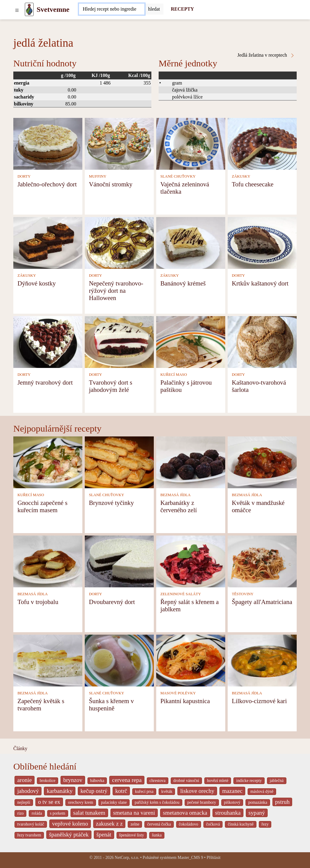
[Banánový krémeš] (191, 242)
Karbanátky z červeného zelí (179, 506)
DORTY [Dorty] (24, 176)
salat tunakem (89, 813)
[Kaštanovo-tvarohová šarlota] (262, 341)
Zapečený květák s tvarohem (41, 704)
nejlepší (24, 802)
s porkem (58, 813)
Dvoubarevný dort (112, 602)
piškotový (232, 802)
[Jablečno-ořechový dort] (48, 143)
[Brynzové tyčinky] (119, 462)
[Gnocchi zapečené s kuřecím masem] (48, 462)
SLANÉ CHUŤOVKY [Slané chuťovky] (178, 176)
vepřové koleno (70, 824)
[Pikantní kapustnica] (191, 660)
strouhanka (228, 813)
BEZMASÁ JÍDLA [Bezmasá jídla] (176, 495)
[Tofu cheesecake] (262, 143)
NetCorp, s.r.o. (127, 858)
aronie (25, 780)
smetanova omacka (185, 813)
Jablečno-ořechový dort (47, 184)
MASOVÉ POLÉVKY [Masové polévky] (178, 693)
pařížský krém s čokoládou (157, 802)
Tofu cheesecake (253, 184)
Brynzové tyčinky (111, 503)
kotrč (121, 791)
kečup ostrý (94, 791)
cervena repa (127, 780)
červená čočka (159, 824)
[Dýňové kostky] (48, 242)
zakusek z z (109, 824)
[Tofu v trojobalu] (48, 561)
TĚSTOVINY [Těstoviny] (243, 594)
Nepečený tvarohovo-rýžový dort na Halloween (116, 290)
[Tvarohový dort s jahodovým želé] (119, 341)
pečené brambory (202, 802)
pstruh (282, 802)
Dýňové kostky (37, 283)
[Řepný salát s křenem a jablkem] (191, 561)
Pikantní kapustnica (185, 701)
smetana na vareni (134, 813)
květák (167, 791)
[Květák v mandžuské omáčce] (262, 462)
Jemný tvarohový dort (45, 382)
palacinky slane (114, 802)
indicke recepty (249, 781)
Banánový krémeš (183, 283)
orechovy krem (81, 802)
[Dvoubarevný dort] (119, 561)
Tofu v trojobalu (38, 602)
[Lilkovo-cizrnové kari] (262, 660)
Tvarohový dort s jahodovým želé (111, 386)
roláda (37, 813)
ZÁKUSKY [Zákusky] (241, 176)
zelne (135, 824)
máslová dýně (262, 791)
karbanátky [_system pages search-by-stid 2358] (59, 791)
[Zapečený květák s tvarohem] (48, 660)
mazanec (232, 791)
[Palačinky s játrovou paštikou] (191, 341)
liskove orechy (197, 791)
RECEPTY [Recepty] (182, 9)
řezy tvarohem (29, 835)
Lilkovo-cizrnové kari (259, 701)
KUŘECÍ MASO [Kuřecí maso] (174, 375)
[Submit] (154, 9)
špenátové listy (132, 835)
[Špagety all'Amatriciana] (262, 561)
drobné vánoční (186, 781)
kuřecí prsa (144, 791)
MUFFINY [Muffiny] (98, 176)
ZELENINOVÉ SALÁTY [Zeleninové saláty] (181, 594)
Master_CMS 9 (190, 858)
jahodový (28, 791)
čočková (213, 824)
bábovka (97, 781)
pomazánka (258, 802)
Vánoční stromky (111, 184)
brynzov (73, 780)
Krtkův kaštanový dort (260, 283)
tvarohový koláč (31, 824)
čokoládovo (189, 824)
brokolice (48, 781)
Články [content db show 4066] (20, 748)
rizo (20, 813)
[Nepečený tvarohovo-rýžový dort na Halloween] (119, 242)
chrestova (158, 781)
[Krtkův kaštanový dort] (262, 242)
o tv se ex (49, 802)
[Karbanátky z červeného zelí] (191, 462)
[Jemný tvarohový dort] (48, 341)
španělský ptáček (69, 835)
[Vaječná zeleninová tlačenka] (191, 143)
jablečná (277, 781)
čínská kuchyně (241, 824)
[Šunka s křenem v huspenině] (119, 660)
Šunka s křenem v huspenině (111, 704)
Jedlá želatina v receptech (266, 55)
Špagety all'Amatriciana (262, 602)
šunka (157, 835)
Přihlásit (214, 858)
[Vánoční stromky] (119, 143)
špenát (104, 835)
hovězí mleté (218, 781)
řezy (265, 824)
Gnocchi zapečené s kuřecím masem (43, 506)
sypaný (257, 813)
